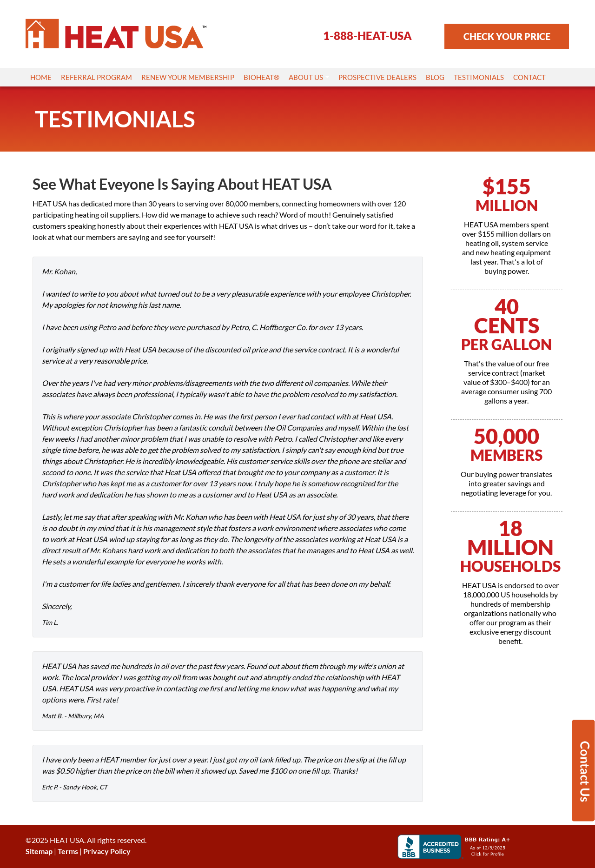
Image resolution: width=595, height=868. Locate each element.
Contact (529, 77)
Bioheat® (261, 77)
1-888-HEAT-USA (367, 36)
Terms (68, 851)
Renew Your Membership (188, 77)
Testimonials (479, 77)
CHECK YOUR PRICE (507, 36)
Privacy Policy (107, 851)
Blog (435, 77)
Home (41, 77)
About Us (309, 77)
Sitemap (39, 851)
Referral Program (96, 77)
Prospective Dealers (377, 77)
